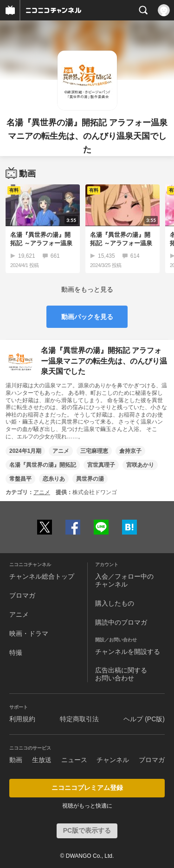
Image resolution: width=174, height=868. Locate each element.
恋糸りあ (54, 479)
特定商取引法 (79, 719)
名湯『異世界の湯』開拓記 (43, 465)
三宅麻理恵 (94, 451)
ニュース (74, 760)
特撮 (16, 653)
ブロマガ (22, 595)
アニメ (61, 451)
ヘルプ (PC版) (144, 719)
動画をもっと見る (87, 289)
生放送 (42, 760)
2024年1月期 (25, 451)
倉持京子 (130, 451)
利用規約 (22, 719)
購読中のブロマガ (121, 622)
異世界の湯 (90, 479)
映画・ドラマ (29, 633)
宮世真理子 (101, 465)
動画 (16, 760)
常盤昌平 (20, 479)
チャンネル (113, 760)
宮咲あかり (140, 465)
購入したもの (115, 603)
